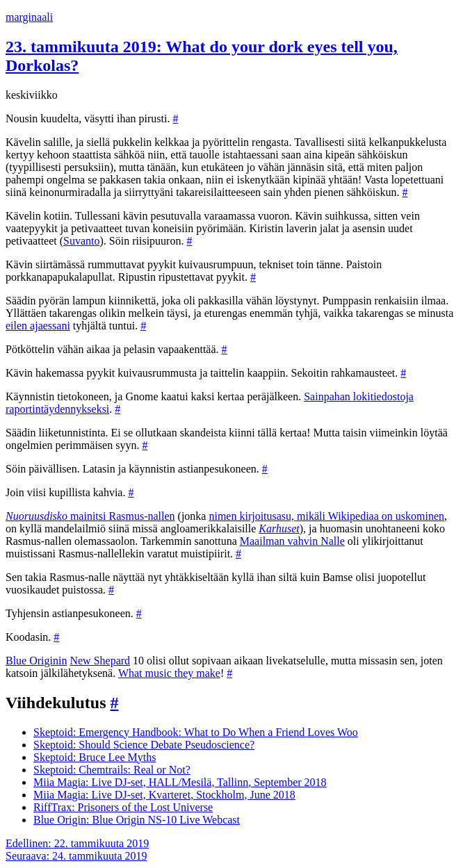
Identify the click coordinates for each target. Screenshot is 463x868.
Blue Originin (36, 661)
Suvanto (81, 241)
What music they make (169, 673)
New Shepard (100, 661)
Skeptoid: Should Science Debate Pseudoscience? (144, 745)
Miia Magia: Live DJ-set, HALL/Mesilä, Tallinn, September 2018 (180, 782)
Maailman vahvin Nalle (292, 541)
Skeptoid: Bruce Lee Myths (95, 757)
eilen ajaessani (38, 326)
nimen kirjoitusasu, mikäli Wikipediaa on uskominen (326, 516)
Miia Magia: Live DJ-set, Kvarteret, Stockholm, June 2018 (164, 795)
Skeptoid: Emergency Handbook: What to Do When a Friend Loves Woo (196, 732)
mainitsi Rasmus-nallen (90, 516)
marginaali (29, 17)
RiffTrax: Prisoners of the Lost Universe (123, 807)
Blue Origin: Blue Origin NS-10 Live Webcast (137, 820)
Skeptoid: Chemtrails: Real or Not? (112, 770)
